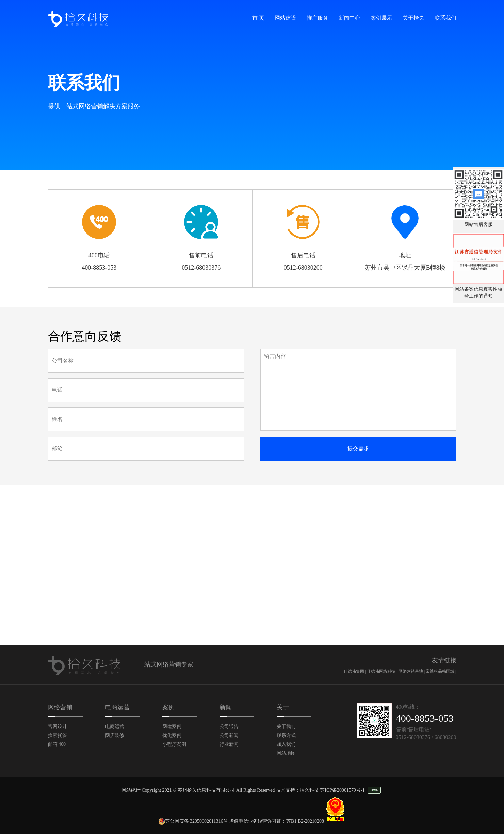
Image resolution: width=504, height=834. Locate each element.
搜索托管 (58, 735)
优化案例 (172, 735)
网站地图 (286, 753)
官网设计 (58, 727)
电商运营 (115, 727)
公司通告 (229, 727)
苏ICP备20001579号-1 (342, 790)
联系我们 (445, 18)
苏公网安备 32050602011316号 (193, 821)
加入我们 (286, 744)
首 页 (258, 18)
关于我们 (286, 727)
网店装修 (115, 735)
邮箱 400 (57, 744)
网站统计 (131, 790)
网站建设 (286, 18)
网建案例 (172, 727)
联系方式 (286, 735)
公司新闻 (229, 735)
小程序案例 (174, 744)
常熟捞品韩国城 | (441, 671)
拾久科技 (309, 790)
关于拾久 (413, 18)
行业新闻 (229, 744)
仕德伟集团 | (355, 671)
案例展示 (381, 18)
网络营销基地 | (412, 671)
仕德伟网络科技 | (383, 671)
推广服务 (318, 18)
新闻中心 (349, 18)
